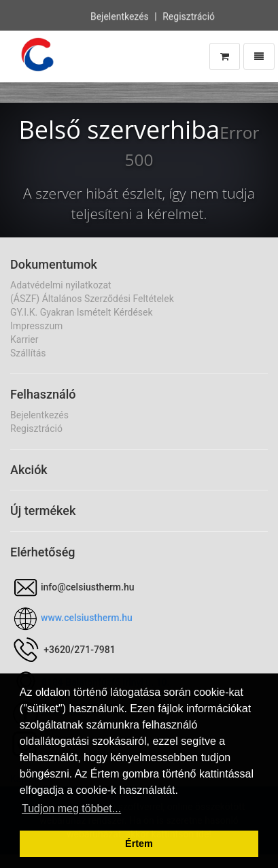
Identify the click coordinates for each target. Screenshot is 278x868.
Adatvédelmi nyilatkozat (61, 285)
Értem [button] (139, 844)
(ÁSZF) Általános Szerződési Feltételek (92, 299)
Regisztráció (189, 16)
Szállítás (28, 353)
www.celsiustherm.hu (87, 618)
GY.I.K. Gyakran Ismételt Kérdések (82, 312)
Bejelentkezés (120, 16)
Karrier (24, 339)
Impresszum (36, 326)
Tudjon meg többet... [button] (71, 808)
